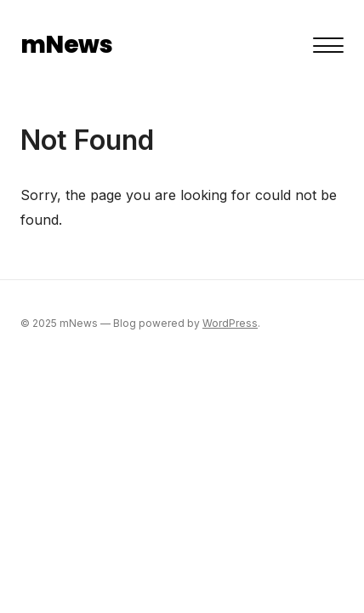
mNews (66, 45)
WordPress (230, 323)
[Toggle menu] (328, 45)
